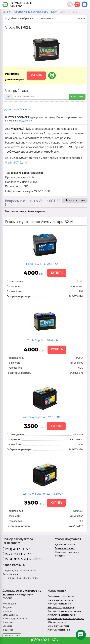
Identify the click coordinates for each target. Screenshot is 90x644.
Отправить (77, 97)
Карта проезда (10, 574)
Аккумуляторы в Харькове (21, 4)
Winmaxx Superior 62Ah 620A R (43, 494)
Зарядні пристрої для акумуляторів (66, 619)
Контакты (60, 556)
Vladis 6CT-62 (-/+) (17, 163)
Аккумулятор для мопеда (61, 607)
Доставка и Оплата (65, 545)
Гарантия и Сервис (65, 548)
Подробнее (26, 121)
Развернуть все (12, 636)
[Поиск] (70, 4)
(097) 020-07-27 (17, 554)
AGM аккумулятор (57, 622)
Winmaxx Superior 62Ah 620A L (43, 417)
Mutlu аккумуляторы (58, 626)
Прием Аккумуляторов (67, 552)
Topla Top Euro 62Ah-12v (43, 341)
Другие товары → (16, 110)
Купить (36, 75)
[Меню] (85, 4)
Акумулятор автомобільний (62, 615)
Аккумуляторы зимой (59, 630)
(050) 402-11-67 (16, 549)
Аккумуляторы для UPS (60, 604)
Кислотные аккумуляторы (61, 596)
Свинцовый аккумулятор (60, 600)
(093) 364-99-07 (17, 559)
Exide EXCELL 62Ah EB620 (43, 264)
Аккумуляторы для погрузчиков (64, 611)
